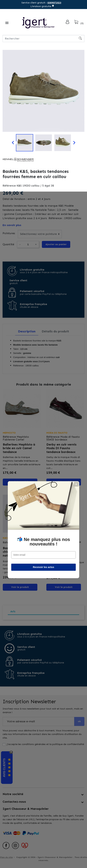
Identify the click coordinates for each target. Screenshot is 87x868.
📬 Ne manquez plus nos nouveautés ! (43, 446)
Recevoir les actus (43, 472)
